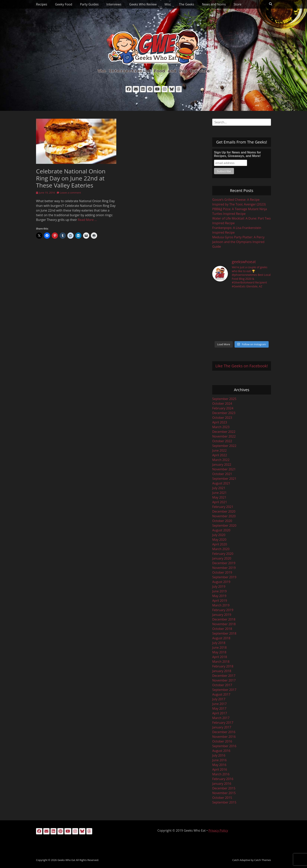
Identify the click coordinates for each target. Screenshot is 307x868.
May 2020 (219, 540)
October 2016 (222, 741)
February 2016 (223, 779)
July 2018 (219, 643)
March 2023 (221, 427)
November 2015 (224, 793)
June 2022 (219, 450)
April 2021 (220, 502)
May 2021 (219, 497)
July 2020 (219, 535)
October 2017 (222, 685)
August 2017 (221, 694)
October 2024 (222, 404)
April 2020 (220, 544)
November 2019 (224, 568)
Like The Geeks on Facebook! (242, 366)
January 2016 (222, 784)
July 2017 (219, 699)
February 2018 (223, 666)
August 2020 (221, 530)
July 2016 (219, 755)
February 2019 (223, 610)
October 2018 (222, 629)
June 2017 (219, 704)
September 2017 (224, 690)
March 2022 (221, 460)
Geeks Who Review (143, 4)
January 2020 (222, 558)
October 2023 (222, 418)
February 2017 (223, 723)
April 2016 (220, 769)
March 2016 (221, 774)
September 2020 (224, 525)
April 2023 (220, 422)
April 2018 (220, 657)
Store (237, 4)
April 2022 (220, 455)
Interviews (114, 4)
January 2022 (222, 464)
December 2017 (224, 676)
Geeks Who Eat (66, 860)
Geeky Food (64, 4)
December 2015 (224, 788)
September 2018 (224, 633)
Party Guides (89, 4)
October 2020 (222, 521)
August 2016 (221, 751)
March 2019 (221, 605)
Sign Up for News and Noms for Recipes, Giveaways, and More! (237, 154)
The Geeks (186, 4)
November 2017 (224, 680)
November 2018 (224, 624)
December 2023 (224, 413)
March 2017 (221, 718)
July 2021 (219, 488)
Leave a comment (70, 193)
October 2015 (222, 798)
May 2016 (219, 765)
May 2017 (219, 708)
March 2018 (221, 662)
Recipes (42, 4)
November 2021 (224, 469)
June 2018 (219, 647)
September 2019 (224, 577)
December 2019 (224, 563)
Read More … (87, 220)
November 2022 (224, 436)
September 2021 (224, 479)
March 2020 (221, 549)
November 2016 (224, 737)
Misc (168, 4)
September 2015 (224, 802)
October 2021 (222, 474)
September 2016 (224, 746)
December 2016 (224, 732)
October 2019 (222, 572)
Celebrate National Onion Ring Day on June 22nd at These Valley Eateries (71, 178)
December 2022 (224, 432)
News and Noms (214, 4)
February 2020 (223, 554)
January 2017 (222, 727)
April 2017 (220, 713)
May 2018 (219, 652)
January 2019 (222, 615)
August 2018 (221, 638)
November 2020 (224, 516)
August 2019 (221, 582)
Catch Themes (263, 860)
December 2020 (224, 511)
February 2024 (223, 408)
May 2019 (219, 596)
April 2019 (220, 601)
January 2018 (222, 671)
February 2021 (223, 507)
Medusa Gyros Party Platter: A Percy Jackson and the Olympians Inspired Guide (238, 242)
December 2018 (224, 619)
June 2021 (219, 493)
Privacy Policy (218, 830)
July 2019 (219, 586)
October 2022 (222, 441)
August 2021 (221, 483)
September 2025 (224, 399)
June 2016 (219, 760)
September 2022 (224, 446)
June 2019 (219, 591)
